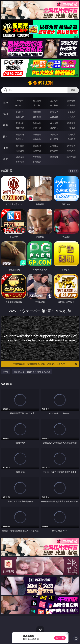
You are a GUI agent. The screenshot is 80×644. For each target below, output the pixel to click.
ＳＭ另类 (71, 117)
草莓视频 (54, 157)
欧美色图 (54, 134)
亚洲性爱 (20, 123)
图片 (6, 136)
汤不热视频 (71, 157)
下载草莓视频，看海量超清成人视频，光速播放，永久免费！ (45, 364)
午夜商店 (37, 157)
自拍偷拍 (37, 112)
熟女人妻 (20, 117)
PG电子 (20, 101)
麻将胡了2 (20, 105)
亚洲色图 (37, 134)
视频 (6, 114)
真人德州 (37, 101)
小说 (6, 148)
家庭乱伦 (37, 146)
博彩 (6, 103)
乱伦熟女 (54, 128)
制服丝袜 (20, 128)
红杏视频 (20, 162)
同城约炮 (20, 157)
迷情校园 (20, 151)
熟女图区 (54, 139)
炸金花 (37, 105)
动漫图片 (71, 134)
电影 (6, 125)
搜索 (73, 90)
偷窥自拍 (20, 134)
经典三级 (37, 128)
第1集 (6, 372)
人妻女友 (54, 146)
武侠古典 (71, 146)
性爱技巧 (71, 151)
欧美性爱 (71, 123)
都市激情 (20, 146)
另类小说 (37, 151)
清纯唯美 (37, 139)
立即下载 (60, 638)
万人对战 (54, 101)
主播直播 (54, 117)
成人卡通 (54, 123)
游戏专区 (71, 101)
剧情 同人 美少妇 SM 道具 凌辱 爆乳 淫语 (32, 372)
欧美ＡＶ (54, 112)
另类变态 (71, 128)
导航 (6, 159)
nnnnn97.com (40, 83)
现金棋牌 (54, 105)
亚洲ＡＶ (20, 112)
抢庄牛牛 (71, 105)
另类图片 (71, 139)
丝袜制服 (37, 117)
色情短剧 (37, 162)
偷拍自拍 (37, 123)
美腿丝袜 (20, 139)
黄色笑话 (54, 151)
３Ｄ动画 (71, 112)
